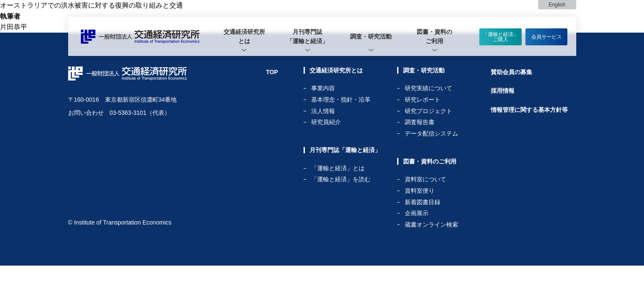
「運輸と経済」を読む (341, 179)
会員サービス (547, 37)
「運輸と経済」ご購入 (500, 37)
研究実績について (428, 88)
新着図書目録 (423, 202)
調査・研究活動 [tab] (371, 36)
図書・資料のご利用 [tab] (434, 36)
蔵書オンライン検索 (431, 225)
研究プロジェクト (428, 111)
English (557, 5)
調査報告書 (420, 122)
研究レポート (423, 100)
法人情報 (323, 111)
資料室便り (420, 191)
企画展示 (417, 213)
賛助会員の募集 (511, 72)
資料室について (426, 179)
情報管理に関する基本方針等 (529, 110)
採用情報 (503, 91)
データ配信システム (431, 133)
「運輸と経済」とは (338, 168)
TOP (272, 72)
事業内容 (323, 88)
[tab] (244, 36)
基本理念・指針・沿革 (341, 100)
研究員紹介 (326, 122)
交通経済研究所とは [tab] (244, 36)
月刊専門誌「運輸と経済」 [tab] (307, 36)
